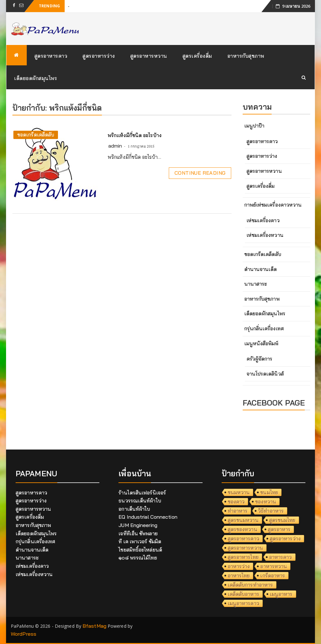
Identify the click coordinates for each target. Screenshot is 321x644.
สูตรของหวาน (243, 529)
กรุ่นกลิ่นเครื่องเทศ (264, 328)
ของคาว (236, 501)
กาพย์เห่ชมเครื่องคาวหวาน (273, 205)
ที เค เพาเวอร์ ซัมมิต (140, 541)
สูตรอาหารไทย (243, 557)
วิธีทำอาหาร (271, 511)
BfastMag (94, 626)
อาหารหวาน (274, 566)
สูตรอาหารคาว (51, 56)
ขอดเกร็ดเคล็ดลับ (36, 135)
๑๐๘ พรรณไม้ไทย (138, 558)
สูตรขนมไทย (282, 520)
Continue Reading (200, 173)
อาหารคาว (281, 557)
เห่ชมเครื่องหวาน (265, 235)
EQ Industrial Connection (148, 517)
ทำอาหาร (238, 511)
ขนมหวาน (239, 492)
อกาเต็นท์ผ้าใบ (134, 509)
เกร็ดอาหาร (273, 575)
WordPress (24, 634)
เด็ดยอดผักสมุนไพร (36, 78)
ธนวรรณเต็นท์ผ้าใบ (140, 501)
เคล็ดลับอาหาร (243, 594)
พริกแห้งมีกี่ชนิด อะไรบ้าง (135, 135)
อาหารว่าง (239, 566)
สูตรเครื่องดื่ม (197, 56)
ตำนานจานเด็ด (261, 269)
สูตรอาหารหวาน (149, 56)
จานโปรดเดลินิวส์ (265, 374)
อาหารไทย (239, 575)
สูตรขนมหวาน (243, 520)
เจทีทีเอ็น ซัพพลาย (138, 533)
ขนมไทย (269, 492)
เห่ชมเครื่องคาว (263, 220)
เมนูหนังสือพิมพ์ (261, 343)
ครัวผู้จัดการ (260, 359)
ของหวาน (266, 501)
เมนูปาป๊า (254, 126)
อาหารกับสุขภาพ (246, 56)
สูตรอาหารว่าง (99, 56)
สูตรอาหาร (279, 529)
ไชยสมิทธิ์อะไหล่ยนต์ (140, 550)
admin (115, 146)
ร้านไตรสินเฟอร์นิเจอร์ (142, 493)
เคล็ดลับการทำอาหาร (250, 585)
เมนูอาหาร (281, 594)
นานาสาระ (256, 284)
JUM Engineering (138, 525)
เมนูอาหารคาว (243, 603)
